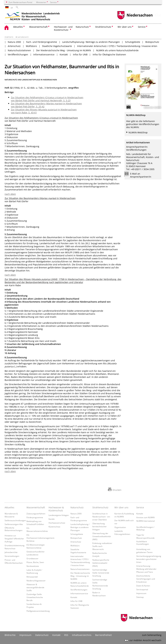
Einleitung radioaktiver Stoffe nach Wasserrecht (102, 546)
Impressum (141, 593)
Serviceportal (142, 589)
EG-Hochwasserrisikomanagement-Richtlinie (41, 538)
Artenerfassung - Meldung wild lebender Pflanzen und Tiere (146, 569)
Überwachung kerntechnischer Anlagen (100, 526)
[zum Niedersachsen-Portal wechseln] (135, 19)
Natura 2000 (14, 42)
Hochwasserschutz (57, 523)
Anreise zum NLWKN (145, 517)
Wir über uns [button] (125, 27)
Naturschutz (23, 37)
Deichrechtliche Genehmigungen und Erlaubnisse (146, 579)
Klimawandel (32, 577)
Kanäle (52, 519)
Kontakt (64, 54)
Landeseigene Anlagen (59, 515)
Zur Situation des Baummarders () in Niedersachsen (40, 198)
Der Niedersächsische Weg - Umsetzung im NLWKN (64, 50)
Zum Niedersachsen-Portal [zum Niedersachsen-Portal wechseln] (20, 2)
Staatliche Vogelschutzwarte (57, 46)
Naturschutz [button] (82, 27)
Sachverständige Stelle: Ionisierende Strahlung (101, 573)
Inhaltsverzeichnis (82, 635)
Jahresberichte (11, 552)
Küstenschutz (54, 527)
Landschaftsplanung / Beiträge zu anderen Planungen (91, 42)
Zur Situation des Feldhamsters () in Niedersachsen (41, 118)
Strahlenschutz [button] (103, 27)
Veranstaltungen (12, 556)
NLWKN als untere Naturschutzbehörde (117, 50)
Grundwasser (32, 558)
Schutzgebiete (133, 42)
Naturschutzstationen (19, 50)
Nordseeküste (33, 566)
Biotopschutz (152, 42)
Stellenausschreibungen (15, 520)
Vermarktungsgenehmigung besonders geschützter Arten (149, 559)
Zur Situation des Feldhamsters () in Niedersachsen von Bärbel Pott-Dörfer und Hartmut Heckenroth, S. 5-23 (47, 99)
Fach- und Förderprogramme (42, 42)
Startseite (9, 37)
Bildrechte (10, 635)
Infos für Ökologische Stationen (109, 54)
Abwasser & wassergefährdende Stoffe (35, 587)
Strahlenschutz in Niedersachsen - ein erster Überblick (101, 517)
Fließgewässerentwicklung (38, 611)
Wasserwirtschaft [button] (38, 27)
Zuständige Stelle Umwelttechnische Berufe (35, 597)
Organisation (120, 527)
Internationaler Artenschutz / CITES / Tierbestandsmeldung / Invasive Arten (117, 46)
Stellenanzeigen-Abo (14, 524)
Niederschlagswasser (36, 581)
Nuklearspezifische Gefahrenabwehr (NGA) (101, 563)
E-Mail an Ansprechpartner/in (139, 175)
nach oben (10, 194)
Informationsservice (44, 54)
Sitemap (140, 597)
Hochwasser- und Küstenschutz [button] (63, 28)
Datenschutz (42, 635)
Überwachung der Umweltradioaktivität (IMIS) (102, 536)
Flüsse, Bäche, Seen (35, 562)
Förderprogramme (35, 517)
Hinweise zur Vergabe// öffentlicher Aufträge (14, 539)
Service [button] (142, 27)
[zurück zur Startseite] (32, 17)
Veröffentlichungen (18, 54)
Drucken (117, 490)
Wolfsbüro (31, 46)
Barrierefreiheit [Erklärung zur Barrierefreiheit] (103, 635)
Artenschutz (14, 46)
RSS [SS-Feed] (66, 635)
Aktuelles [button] (18, 27)
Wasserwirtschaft (36, 507)
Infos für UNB (80, 54)
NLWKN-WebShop (138, 132)
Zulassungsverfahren (36, 514)
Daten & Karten (143, 586)
